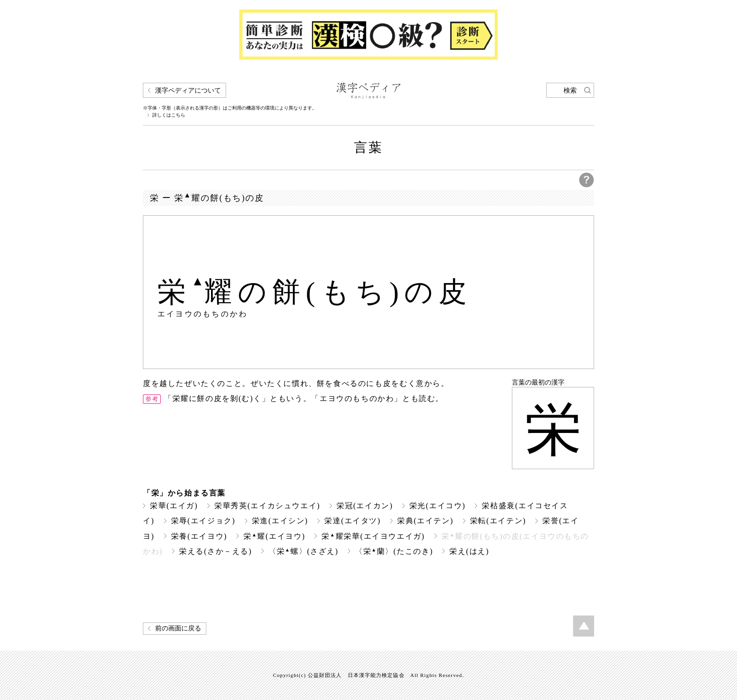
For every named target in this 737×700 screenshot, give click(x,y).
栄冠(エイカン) (365, 506)
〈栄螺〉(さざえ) (303, 551)
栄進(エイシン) (280, 521)
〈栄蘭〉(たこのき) (394, 551)
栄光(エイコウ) (438, 506)
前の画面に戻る (178, 628)
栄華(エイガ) (174, 506)
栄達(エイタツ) (353, 521)
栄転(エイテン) (498, 521)
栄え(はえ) (469, 551)
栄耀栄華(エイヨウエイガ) (373, 536)
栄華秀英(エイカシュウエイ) (267, 506)
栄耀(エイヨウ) (274, 536)
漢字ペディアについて (188, 90)
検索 (570, 90)
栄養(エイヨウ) (199, 536)
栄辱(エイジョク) (203, 521)
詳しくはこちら (169, 115)
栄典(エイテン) (425, 521)
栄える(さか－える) (216, 551)
